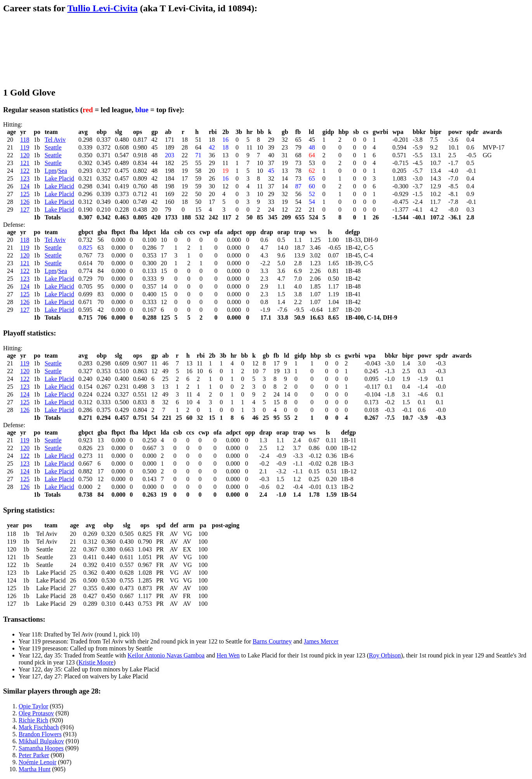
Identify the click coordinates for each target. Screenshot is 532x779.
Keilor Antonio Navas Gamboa (166, 655)
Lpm (50, 171)
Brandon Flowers (40, 734)
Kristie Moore (96, 662)
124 (25, 186)
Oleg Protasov (36, 713)
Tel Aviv (55, 140)
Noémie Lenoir (37, 762)
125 (25, 194)
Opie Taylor (33, 706)
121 (25, 163)
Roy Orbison (385, 655)
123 (25, 178)
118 (25, 140)
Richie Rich (33, 720)
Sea (63, 171)
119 (25, 147)
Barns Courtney (272, 641)
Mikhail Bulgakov (41, 741)
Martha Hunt (35, 769)
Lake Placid (59, 178)
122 (25, 171)
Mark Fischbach (39, 727)
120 (25, 155)
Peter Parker (34, 755)
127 (25, 210)
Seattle (53, 147)
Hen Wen (228, 655)
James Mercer (321, 641)
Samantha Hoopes (41, 748)
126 (25, 202)
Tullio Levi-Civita (103, 8)
